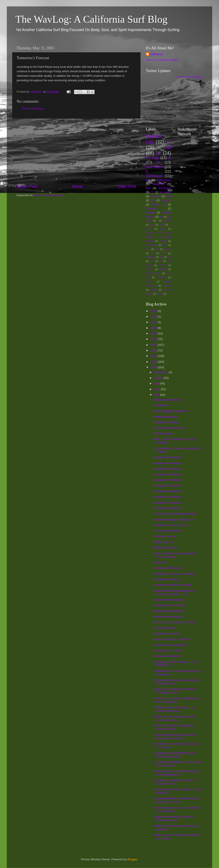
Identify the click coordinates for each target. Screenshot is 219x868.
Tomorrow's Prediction (167, 656)
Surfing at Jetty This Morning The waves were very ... (174, 718)
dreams (154, 290)
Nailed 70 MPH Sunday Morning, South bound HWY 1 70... (174, 592)
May (157, 395)
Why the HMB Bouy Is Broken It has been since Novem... (176, 800)
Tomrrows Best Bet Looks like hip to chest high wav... (176, 682)
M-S (148, 249)
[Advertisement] (76, 151)
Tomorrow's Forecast (166, 634)
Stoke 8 (163, 269)
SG (161, 261)
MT (148, 180)
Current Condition (164, 628)
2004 (154, 362)
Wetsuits (151, 213)
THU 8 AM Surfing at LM (169, 428)
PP (164, 253)
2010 (154, 328)
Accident (155, 196)
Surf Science (153, 273)
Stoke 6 (150, 269)
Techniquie (154, 176)
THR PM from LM (164, 536)
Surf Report (155, 167)
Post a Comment (33, 109)
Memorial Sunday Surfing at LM (173, 520)
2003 (154, 367)
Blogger (132, 859)
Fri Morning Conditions (168, 531)
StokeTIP (158, 184)
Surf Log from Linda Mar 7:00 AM (174, 622)
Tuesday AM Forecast (167, 568)
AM (161, 217)
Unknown (157, 54)
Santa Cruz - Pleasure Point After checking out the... (174, 691)
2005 (154, 356)
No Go (167, 249)
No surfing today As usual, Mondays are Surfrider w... (176, 809)
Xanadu (167, 286)
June (157, 389)
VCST (149, 281)
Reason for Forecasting (168, 600)
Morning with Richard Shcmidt (172, 585)
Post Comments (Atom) (49, 195)
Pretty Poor (160, 562)
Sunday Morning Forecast (170, 605)
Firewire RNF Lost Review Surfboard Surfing (158, 237)
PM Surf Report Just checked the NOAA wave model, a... (174, 736)
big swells (165, 192)
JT (169, 142)
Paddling (150, 257)
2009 (154, 333)
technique (165, 188)
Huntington (151, 245)
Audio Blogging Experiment (171, 411)
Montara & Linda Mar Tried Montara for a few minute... (176, 700)
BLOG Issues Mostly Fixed (170, 645)
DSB (152, 225)
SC (169, 257)
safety (160, 294)
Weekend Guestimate (167, 400)
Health (163, 241)
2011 (154, 322)
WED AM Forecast (165, 548)
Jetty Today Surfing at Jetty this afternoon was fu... (173, 818)
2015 (154, 311)
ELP (162, 225)
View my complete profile (162, 60)
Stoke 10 (158, 205)
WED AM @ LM (163, 542)
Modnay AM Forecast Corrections (175, 574)
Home (77, 186)
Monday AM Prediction (168, 457)
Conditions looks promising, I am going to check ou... (174, 709)
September (161, 372)
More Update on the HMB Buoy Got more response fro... (176, 773)
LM (168, 147)
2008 (154, 339)
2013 (154, 317)
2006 (154, 350)
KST (165, 245)
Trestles (161, 277)
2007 (154, 345)
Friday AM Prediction (166, 422)
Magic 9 (166, 200)
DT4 (169, 196)
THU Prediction (163, 434)
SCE (152, 261)
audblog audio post (165, 417)
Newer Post (27, 186)
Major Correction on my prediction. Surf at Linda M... (175, 555)
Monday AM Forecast (167, 579)
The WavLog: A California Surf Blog (91, 19)
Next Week (160, 405)
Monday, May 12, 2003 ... (169, 651)
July (157, 383)
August (159, 378)
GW (153, 200)
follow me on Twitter (190, 77)
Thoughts (151, 209)
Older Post (127, 186)
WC (148, 188)
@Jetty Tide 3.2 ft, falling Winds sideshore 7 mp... (173, 727)
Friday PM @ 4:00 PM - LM (171, 525)
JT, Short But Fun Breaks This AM (175, 514)
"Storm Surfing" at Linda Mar (171, 639)
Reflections (164, 180)
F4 (158, 162)
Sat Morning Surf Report (169, 611)
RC (161, 257)
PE (152, 192)
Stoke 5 (163, 265)
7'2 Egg (152, 158)
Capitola (167, 221)
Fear (163, 229)
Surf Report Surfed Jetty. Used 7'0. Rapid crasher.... (175, 782)
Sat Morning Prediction (168, 617)
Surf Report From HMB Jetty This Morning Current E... (174, 755)
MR (157, 249)
